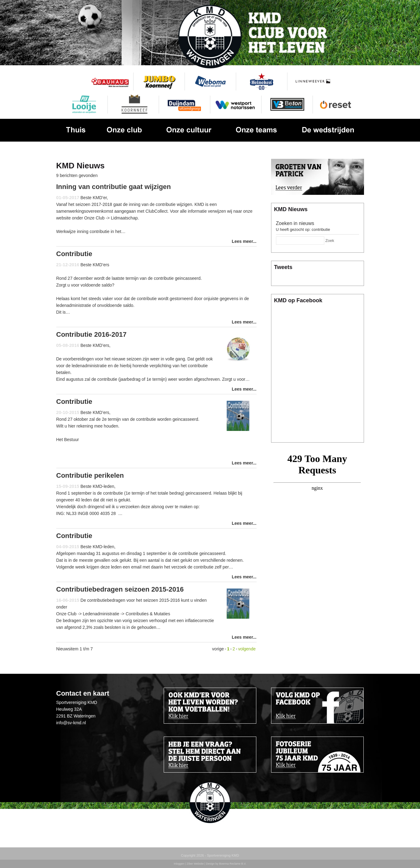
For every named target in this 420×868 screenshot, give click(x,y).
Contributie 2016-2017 (92, 334)
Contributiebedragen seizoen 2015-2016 (120, 589)
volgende (247, 649)
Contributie (74, 254)
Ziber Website (195, 864)
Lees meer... (244, 241)
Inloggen (179, 864)
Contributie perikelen (90, 475)
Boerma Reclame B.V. (233, 864)
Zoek (330, 241)
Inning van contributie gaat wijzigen (114, 187)
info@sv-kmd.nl (71, 723)
